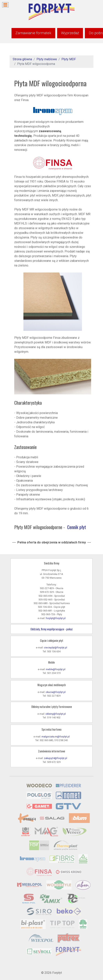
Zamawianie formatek (33, 33)
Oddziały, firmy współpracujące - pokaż (51, 629)
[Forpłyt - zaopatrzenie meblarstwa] (51, 12)
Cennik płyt (77, 527)
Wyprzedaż (70, 33)
